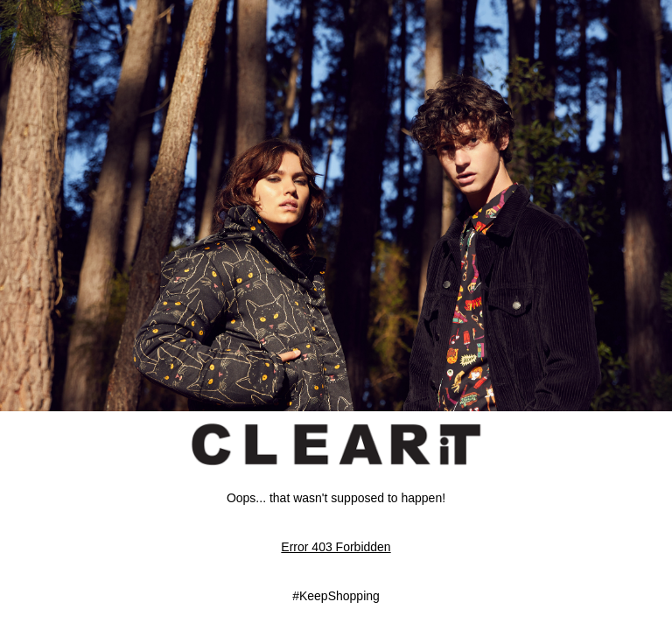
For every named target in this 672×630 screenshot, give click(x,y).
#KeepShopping (336, 596)
